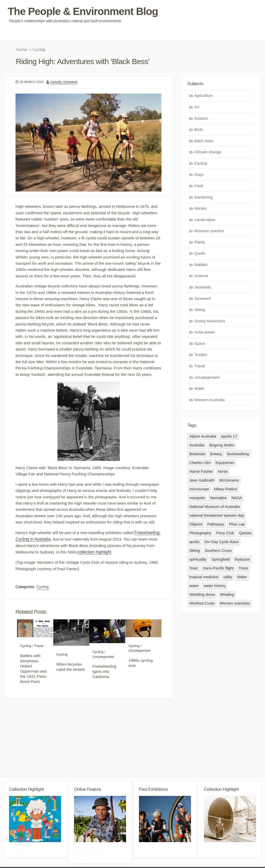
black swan (204, 142)
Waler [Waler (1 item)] (242, 579)
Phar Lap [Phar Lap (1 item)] (237, 526)
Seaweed (203, 300)
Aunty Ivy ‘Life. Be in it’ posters (34, 851)
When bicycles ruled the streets (71, 704)
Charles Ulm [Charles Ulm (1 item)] (200, 464)
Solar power (205, 333)
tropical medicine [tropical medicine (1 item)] (204, 579)
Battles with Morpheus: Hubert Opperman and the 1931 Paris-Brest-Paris (34, 706)
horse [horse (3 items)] (223, 473)
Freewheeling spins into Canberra (104, 709)
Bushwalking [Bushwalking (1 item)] (238, 456)
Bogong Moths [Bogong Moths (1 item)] (222, 447)
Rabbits (201, 266)
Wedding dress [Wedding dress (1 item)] (202, 596)
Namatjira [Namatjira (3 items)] (218, 500)
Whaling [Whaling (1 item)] (227, 596)
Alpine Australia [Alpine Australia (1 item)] (203, 438)
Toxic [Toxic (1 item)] (194, 570)
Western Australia (210, 401)
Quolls (200, 254)
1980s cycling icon (141, 700)
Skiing (200, 311)
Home (22, 50)
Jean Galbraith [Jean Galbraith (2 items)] (202, 482)
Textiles (201, 356)
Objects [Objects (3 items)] (196, 526)
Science (201, 277)
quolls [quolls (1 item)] (194, 543)
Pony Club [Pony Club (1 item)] (225, 535)
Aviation (201, 120)
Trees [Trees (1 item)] (244, 570)
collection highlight (128, 586)
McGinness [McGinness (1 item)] (229, 482)
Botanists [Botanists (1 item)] (197, 456)
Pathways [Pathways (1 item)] (216, 526)
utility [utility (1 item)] (228, 579)
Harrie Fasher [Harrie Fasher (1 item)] (201, 473)
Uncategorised (103, 694)
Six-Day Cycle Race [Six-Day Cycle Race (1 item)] (222, 543)
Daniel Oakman (66, 83)
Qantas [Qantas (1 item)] (245, 535)
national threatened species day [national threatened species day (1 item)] (217, 517)
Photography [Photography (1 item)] (200, 535)
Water (200, 390)
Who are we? (17, 35)
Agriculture (204, 97)
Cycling (39, 50)
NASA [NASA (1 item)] (237, 500)
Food (199, 187)
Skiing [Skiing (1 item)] (194, 552)
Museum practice (209, 232)
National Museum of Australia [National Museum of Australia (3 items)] (214, 508)
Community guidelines (52, 35)
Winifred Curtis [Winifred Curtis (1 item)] (202, 605)
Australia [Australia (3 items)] (197, 447)
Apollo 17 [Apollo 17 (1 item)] (229, 438)
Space (200, 345)
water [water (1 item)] (194, 587)
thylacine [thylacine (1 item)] (242, 561)
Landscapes (205, 221)
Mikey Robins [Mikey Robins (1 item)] (226, 491)
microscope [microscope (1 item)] (199, 491)
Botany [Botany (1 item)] (216, 456)
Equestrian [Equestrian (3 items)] (225, 464)
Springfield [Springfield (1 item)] (221, 561)
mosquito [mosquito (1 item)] (197, 500)
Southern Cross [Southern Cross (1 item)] (218, 552)
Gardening (203, 198)
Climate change (208, 153)
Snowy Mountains (210, 322)
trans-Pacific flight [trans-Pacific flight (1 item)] (218, 570)
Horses (201, 210)
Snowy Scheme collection (225, 851)
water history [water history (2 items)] (215, 587)
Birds (199, 131)
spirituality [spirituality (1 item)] (198, 561)
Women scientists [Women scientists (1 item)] (235, 605)
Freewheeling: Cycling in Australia (47, 573)
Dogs (199, 176)
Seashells (203, 288)
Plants (200, 243)
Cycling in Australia (154, 851)
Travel (39, 683)
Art (197, 108)
